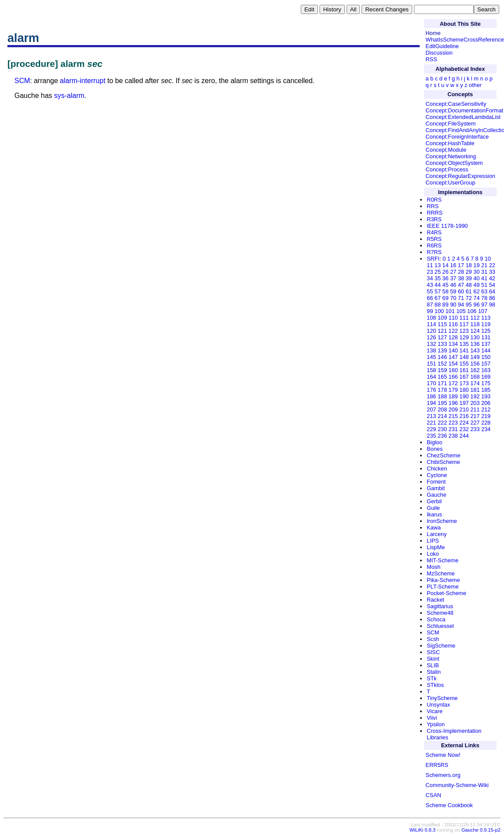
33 (492, 272)
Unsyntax (438, 705)
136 (475, 344)
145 (431, 357)
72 (469, 298)
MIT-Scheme (443, 560)
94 (461, 305)
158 (431, 370)
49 (476, 285)
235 (431, 436)
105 (461, 311)
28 (461, 272)
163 (486, 370)
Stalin (434, 672)
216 (464, 416)
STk (432, 678)
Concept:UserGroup (451, 183)
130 (475, 337)
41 (484, 278)
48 (469, 285)
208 (442, 409)
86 (492, 298)
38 (461, 278)
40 (476, 278)
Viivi (432, 718)
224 (464, 423)
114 (431, 324)
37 (453, 278)
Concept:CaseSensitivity (456, 104)
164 (431, 377)
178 (442, 390)
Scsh (433, 639)
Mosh (433, 567)
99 (430, 311)
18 (469, 265)
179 (453, 390)
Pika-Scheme (443, 580)
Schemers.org (443, 775)
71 (461, 298)
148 (464, 357)
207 (431, 409)
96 (476, 305)
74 (476, 298)
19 (476, 265)
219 (486, 416)
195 (442, 403)
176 (431, 390)
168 (475, 377)
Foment (436, 482)
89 (445, 305)
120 (431, 331)
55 (430, 291)
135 (464, 344)
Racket (435, 600)
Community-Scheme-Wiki (457, 785)
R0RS (434, 200)
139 (442, 350)
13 (438, 265)
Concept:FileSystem (451, 124)
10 (488, 259)
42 (492, 278)
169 (486, 377)
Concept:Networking (451, 156)
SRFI (433, 259)
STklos (435, 685)
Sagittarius (440, 606)
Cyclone (437, 475)
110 (453, 318)
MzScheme (441, 573)
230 (442, 429)
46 (453, 285)
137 (486, 344)
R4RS (434, 232)
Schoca (436, 619)
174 (475, 383)
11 (430, 265)
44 (438, 285)
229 (431, 429)
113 (486, 318)
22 (492, 265)
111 (464, 318)
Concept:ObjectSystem (454, 163)
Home (433, 33)
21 (484, 265)
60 (461, 291)
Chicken (437, 469)
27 (453, 272)
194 (431, 403)
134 (453, 344)
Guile (433, 508)
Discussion (439, 53)
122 (453, 331)
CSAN (434, 795)
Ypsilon (436, 724)
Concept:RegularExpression (461, 176)
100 (439, 311)
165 (442, 377)
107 (483, 311)
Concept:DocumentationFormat (465, 110)
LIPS (433, 541)
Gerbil (434, 501)
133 (442, 344)
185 (486, 390)
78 (484, 298)
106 (472, 311)
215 (453, 416)
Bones (434, 449)
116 (453, 324)
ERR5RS (437, 765)
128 (453, 337)
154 (453, 364)
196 (453, 403)
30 (476, 272)
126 (431, 337)
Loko (433, 554)
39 (469, 278)
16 (453, 265)
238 (453, 436)
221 (431, 423)
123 (464, 331)
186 (431, 396)
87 (430, 305)
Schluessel (440, 626)
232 (464, 429)
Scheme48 (440, 613)
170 (431, 383)
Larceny (437, 534)
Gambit (436, 488)
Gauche (436, 495)
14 (445, 265)
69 (445, 298)
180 (464, 390)
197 (464, 403)
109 (442, 318)
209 (453, 409)
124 (475, 331)
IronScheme (442, 521)
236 (442, 436)
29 (469, 272)
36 (445, 278)
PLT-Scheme (443, 587)
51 (484, 285)
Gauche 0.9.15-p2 (481, 830)
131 (486, 337)
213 (431, 416)
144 (486, 350)
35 (438, 278)
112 (475, 318)
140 (453, 350)
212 (486, 409)
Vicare (434, 711)
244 (464, 436)
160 (453, 370)
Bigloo (434, 442)
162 (475, 370)
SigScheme (441, 646)
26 (445, 272)
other (475, 85)
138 (431, 350)
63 (484, 291)
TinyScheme (442, 698)
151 (431, 364)
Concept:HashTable (450, 143)
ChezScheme (443, 455)
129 (464, 337)
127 (442, 337)
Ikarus (434, 514)
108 (431, 318)
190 (464, 396)
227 (475, 423)
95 (469, 305)
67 (438, 298)
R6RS (434, 246)
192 (475, 396)
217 (475, 416)
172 (453, 383)
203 (475, 403)
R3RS (434, 219)
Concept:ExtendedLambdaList (463, 117)
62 (476, 291)
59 (453, 291)
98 (492, 305)
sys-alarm (69, 96)
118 (475, 324)
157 (486, 364)
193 (486, 396)
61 (469, 291)
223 (453, 423)
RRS (433, 206)
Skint (433, 659)
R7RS (434, 252)
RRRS (434, 213)
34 (430, 278)
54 (492, 285)
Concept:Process (447, 169)
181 (475, 390)
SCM (22, 81)
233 (475, 429)
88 (438, 305)
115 (442, 324)
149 (475, 357)
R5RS (434, 239)
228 (486, 423)
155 (464, 364)
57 (438, 291)
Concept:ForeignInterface (457, 137)
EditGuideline (442, 46)
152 (442, 364)
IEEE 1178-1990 (447, 226)
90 (453, 305)
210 (464, 409)
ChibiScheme (443, 462)
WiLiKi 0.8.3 (423, 830)
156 (475, 364)
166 (453, 377)
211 (475, 409)
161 (464, 370)
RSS (431, 59)
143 (475, 350)
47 (461, 285)
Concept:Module (446, 150)
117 (464, 324)
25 (438, 272)
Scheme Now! (443, 755)
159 (442, 370)
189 (453, 396)
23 (430, 272)
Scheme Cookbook (449, 805)
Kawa (434, 528)
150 (486, 357)
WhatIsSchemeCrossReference (465, 40)
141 (464, 350)
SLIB (433, 665)
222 (442, 423)
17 (461, 265)
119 (486, 324)
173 (464, 383)
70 (453, 298)
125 (486, 331)
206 (486, 403)
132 (431, 344)
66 (430, 298)
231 (453, 429)
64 (492, 291)
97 (484, 305)
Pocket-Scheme (446, 593)
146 (442, 357)
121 (442, 331)
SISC (433, 652)
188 (442, 396)
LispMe (436, 547)
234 (486, 429)
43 (430, 285)
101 (450, 311)
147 (453, 357)
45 (445, 285)
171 (442, 383)
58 (445, 291)
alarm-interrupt (83, 81)
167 (464, 377)
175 (486, 383)
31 (484, 272)
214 (442, 416)
